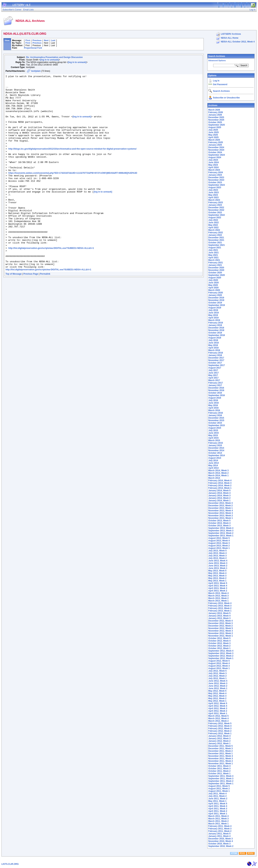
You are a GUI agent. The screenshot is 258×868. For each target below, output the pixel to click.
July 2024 (213, 160)
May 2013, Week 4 (217, 573)
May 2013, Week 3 (217, 576)
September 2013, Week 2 (221, 533)
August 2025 (215, 127)
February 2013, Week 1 (220, 611)
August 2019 (215, 308)
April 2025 (213, 137)
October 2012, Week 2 (219, 646)
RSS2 (251, 853)
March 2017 (214, 380)
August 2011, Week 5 (219, 786)
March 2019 (214, 320)
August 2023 (215, 187)
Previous (37, 40)
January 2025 (215, 145)
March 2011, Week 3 (218, 819)
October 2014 (215, 453)
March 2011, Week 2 (218, 821)
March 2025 (214, 140)
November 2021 (216, 240)
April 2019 (213, 318)
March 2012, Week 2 (218, 721)
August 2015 (215, 428)
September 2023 (217, 185)
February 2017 (216, 383)
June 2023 (214, 192)
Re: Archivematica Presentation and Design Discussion (54, 57)
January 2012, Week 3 (219, 738)
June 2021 (214, 253)
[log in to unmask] (49, 60)
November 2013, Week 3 (221, 513)
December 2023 (216, 177)
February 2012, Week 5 (220, 723)
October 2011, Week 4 (219, 766)
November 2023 (216, 180)
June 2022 (214, 223)
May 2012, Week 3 (217, 696)
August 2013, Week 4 (219, 541)
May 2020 (213, 285)
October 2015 (215, 423)
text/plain (36, 71)
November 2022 (216, 210)
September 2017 (217, 365)
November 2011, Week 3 (221, 759)
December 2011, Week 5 (221, 746)
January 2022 (215, 235)
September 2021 (217, 245)
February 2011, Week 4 (220, 826)
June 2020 (214, 283)
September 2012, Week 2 (221, 656)
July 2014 (213, 460)
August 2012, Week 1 (219, 668)
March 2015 (214, 440)
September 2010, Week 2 (221, 846)
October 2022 (215, 213)
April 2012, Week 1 (218, 713)
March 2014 (214, 478)
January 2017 (215, 385)
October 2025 (215, 122)
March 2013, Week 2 (218, 598)
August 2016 (215, 398)
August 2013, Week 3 (219, 543)
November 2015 (216, 420)
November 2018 (216, 330)
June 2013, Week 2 (218, 566)
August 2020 (215, 278)
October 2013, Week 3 (219, 526)
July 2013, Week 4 (218, 553)
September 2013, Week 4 (221, 528)
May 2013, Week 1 (217, 581)
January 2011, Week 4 (219, 836)
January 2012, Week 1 (219, 743)
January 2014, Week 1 (219, 501)
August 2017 (215, 368)
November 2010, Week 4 (221, 841)
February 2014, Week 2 (220, 486)
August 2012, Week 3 (219, 666)
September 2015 (217, 425)
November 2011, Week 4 (221, 756)
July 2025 (213, 130)
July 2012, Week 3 (218, 673)
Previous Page (31, 313)
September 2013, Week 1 (221, 536)
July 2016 (213, 400)
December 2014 (216, 448)
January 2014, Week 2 (219, 498)
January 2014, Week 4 (219, 493)
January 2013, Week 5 (219, 613)
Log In (216, 81)
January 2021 (215, 265)
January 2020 (215, 295)
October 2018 (215, 333)
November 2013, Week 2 (221, 516)
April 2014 (213, 468)
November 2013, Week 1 (221, 518)
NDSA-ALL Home (230, 38)
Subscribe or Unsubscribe (226, 98)
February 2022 (216, 233)
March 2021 (214, 260)
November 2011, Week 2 (221, 761)
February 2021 (216, 263)
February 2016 (216, 413)
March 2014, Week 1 (218, 476)
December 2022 (216, 208)
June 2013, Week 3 (218, 563)
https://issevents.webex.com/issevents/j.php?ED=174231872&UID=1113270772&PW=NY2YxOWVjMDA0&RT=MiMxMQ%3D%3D (73, 193)
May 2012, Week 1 (217, 701)
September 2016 (217, 395)
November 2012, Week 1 (221, 636)
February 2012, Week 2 (220, 731)
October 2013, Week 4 (219, 523)
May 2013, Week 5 (217, 571)
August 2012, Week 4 (219, 663)
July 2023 (213, 190)
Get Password (220, 84)
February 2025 (216, 142)
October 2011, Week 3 (219, 769)
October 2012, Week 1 (219, 648)
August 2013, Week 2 (219, 546)
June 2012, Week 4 (218, 681)
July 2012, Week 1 (218, 678)
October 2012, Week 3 (219, 643)
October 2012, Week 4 (219, 641)
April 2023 (213, 198)
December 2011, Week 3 (221, 748)
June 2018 (214, 343)
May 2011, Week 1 (217, 801)
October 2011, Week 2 (219, 771)
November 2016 (216, 390)
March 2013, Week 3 (218, 596)
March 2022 (214, 230)
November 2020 (216, 270)
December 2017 (216, 358)
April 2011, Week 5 (218, 804)
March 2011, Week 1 (218, 824)
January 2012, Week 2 (219, 741)
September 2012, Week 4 (221, 651)
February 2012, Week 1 (220, 733)
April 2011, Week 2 (218, 811)
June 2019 (214, 313)
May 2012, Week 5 (217, 691)
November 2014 (216, 450)
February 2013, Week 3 (220, 606)
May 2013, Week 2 (217, 578)
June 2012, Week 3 (218, 683)
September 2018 (217, 335)
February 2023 (216, 203)
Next (46, 40)
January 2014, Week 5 (219, 491)
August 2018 (215, 338)
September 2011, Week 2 (221, 781)
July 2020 (213, 280)
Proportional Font (33, 48)
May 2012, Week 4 (217, 693)
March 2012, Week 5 (218, 716)
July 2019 (213, 310)
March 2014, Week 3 (218, 470)
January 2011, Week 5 (219, 834)
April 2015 (213, 438)
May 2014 (213, 465)
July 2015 (213, 430)
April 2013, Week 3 (218, 588)
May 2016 (213, 405)
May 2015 (213, 435)
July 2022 (213, 220)
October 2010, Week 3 (219, 844)
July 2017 (213, 370)
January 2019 (215, 325)
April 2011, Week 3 (218, 809)
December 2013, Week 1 (221, 508)
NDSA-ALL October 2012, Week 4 (238, 42)
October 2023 (215, 182)
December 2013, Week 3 (221, 503)
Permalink (45, 313)
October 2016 (215, 393)
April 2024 (213, 167)
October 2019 (215, 303)
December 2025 (216, 117)
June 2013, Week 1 (218, 568)
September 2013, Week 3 (221, 531)
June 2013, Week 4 (218, 561)
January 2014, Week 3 (219, 496)
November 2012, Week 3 (221, 631)
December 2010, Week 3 (221, 839)
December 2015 (216, 418)
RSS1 (243, 853)
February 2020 (216, 293)
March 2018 (214, 350)
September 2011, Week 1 (221, 784)
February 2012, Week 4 (220, 726)
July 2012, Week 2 (218, 676)
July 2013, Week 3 (218, 556)
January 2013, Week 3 (219, 618)
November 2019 (216, 300)
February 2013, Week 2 (220, 608)
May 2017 (213, 375)
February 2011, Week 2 (220, 831)
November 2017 (216, 360)
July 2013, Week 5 (218, 551)
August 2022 (215, 218)
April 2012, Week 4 (218, 706)
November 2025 (216, 120)
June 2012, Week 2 (218, 686)
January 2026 (215, 115)
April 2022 (213, 228)
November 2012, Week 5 (221, 628)
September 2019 (217, 305)
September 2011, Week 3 (221, 779)
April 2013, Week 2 (218, 591)
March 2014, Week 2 (218, 473)
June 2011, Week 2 (218, 799)
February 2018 (216, 353)
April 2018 (213, 348)
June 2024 (214, 162)
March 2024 (214, 170)
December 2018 (216, 328)
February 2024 (216, 172)
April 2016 (213, 408)
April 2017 (213, 378)
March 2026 (214, 110)
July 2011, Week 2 (218, 796)
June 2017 (214, 373)
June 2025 (214, 132)
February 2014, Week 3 (220, 483)
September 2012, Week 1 (221, 658)
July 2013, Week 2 (218, 558)
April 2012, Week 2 (218, 711)
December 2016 (216, 388)
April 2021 (213, 258)
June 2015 (214, 433)
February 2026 (216, 112)
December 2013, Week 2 (221, 506)
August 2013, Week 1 (219, 548)
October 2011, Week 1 (219, 774)
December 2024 (216, 147)
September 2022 (217, 215)
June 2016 (214, 403)
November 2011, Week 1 (221, 764)
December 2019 (216, 298)
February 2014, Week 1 (220, 488)
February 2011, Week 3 (220, 829)
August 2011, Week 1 (219, 791)
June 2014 (214, 463)
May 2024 (213, 165)
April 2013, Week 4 (218, 586)
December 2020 (216, 268)
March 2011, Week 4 (218, 816)
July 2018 (213, 340)
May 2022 (213, 225)
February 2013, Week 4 (220, 603)
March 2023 (214, 200)
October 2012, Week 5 (219, 638)
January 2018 (215, 355)
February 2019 (216, 323)
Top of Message (14, 313)
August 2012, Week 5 (219, 661)
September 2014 (217, 455)
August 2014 (215, 458)
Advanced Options (217, 60)
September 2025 (217, 125)
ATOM (234, 853)
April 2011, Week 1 (218, 814)
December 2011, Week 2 (221, 751)
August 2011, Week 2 (219, 789)
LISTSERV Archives (231, 34)
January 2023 (215, 205)
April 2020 (213, 288)
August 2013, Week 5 (219, 538)
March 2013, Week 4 (218, 593)
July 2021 (213, 250)
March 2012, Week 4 (218, 718)
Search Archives (217, 56)
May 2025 (213, 135)
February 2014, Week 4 (220, 481)
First (28, 40)
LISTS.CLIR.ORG (10, 864)
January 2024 (215, 175)
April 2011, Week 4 (218, 806)
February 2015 (216, 443)
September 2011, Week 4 (221, 776)
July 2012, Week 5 (218, 671)
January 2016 (215, 415)
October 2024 (215, 152)
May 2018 (213, 345)
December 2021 (216, 238)
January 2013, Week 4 (219, 616)
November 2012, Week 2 (221, 633)
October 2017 (215, 363)
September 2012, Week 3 (221, 653)
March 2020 (214, 290)
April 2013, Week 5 (218, 583)
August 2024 (215, 157)
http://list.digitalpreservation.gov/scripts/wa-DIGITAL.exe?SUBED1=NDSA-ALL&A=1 (51, 283)
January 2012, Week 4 (219, 736)
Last (53, 40)
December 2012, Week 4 (221, 621)
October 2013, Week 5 (219, 521)
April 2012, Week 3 (218, 708)
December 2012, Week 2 (221, 626)
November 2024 (216, 150)
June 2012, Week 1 (218, 688)
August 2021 (215, 248)
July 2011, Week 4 (218, 794)
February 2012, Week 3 (220, 728)
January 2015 (215, 445)
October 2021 (215, 243)
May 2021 (213, 255)
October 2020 (215, 273)
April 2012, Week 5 (218, 703)
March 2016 (214, 410)
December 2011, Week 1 (221, 754)
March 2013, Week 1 (218, 601)
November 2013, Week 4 (221, 511)
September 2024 (217, 155)
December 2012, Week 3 (221, 623)
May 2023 (213, 195)
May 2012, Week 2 (217, 698)
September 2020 (217, 275)
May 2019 (213, 315)
